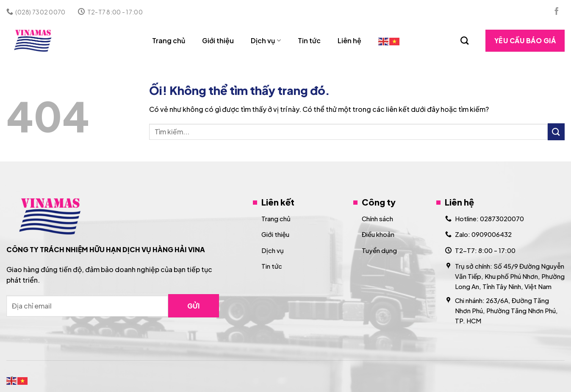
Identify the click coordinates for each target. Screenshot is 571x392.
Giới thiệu (218, 40)
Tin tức (309, 40)
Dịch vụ (266, 40)
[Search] (464, 40)
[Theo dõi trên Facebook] (557, 12)
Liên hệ (349, 40)
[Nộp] (556, 132)
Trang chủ (169, 40)
